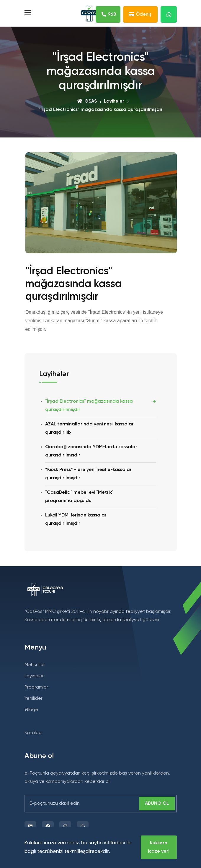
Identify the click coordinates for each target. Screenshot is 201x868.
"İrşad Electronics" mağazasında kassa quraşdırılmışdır (89, 406)
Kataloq (33, 733)
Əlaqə (31, 710)
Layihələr (114, 101)
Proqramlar (36, 687)
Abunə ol (157, 804)
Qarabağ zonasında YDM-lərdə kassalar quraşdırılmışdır (91, 451)
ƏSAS (87, 101)
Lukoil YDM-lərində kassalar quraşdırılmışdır (76, 519)
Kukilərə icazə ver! (159, 847)
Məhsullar (35, 665)
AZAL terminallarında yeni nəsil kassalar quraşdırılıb (89, 428)
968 (109, 15)
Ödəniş (140, 15)
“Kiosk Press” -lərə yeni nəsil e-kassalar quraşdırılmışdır (88, 474)
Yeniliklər (33, 699)
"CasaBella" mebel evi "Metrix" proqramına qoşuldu (79, 497)
